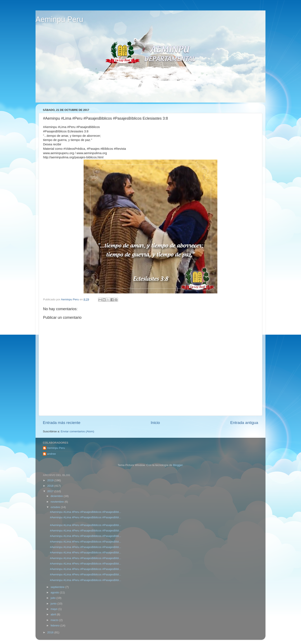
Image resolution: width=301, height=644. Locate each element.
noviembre (58, 502)
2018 (51, 486)
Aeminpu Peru (59, 19)
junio (54, 604)
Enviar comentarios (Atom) (78, 431)
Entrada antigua (244, 423)
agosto (55, 592)
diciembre (57, 496)
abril (54, 614)
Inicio (155, 423)
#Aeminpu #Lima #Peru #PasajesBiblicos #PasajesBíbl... (86, 512)
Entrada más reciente (62, 423)
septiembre (58, 587)
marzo (55, 620)
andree (51, 454)
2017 (51, 491)
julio (54, 598)
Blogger (178, 465)
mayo (54, 609)
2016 (51, 632)
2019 (51, 480)
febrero (55, 625)
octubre (56, 507)
